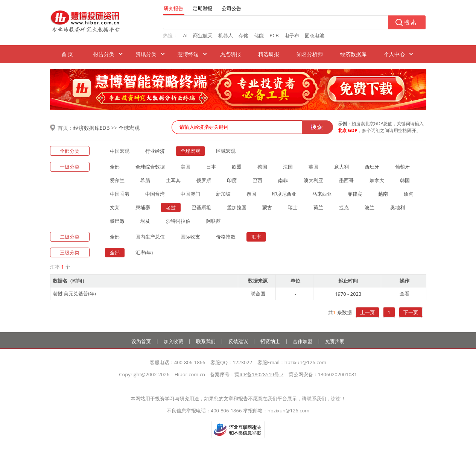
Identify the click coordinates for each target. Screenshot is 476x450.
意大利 (341, 167)
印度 (232, 180)
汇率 (256, 237)
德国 (262, 167)
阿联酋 (214, 221)
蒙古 (267, 207)
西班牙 (372, 167)
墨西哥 (346, 180)
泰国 (251, 194)
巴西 (257, 180)
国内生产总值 (150, 237)
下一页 (411, 312)
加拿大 (377, 180)
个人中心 (394, 54)
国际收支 (190, 237)
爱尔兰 (117, 180)
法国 (288, 167)
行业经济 (155, 151)
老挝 (171, 207)
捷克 (344, 207)
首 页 (67, 54)
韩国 (405, 180)
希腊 (145, 180)
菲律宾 (355, 194)
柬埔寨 (143, 207)
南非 (283, 180)
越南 (383, 194)
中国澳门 (190, 194)
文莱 (115, 207)
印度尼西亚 (284, 194)
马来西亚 (322, 194)
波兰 (370, 207)
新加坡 (223, 194)
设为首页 (141, 341)
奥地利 (398, 207)
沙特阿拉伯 (178, 221)
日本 (211, 167)
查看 (405, 293)
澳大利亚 (313, 180)
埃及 (145, 221)
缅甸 (409, 194)
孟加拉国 (237, 207)
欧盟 (237, 167)
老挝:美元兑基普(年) (74, 293)
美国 (186, 167)
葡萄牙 (402, 167)
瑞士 (293, 207)
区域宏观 (226, 151)
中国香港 (120, 194)
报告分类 (104, 54)
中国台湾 (155, 194)
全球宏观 (129, 128)
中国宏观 (120, 151)
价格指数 (226, 237)
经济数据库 (353, 54)
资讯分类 (146, 54)
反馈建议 (238, 341)
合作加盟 (303, 341)
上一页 (367, 312)
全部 (115, 167)
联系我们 (206, 341)
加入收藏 (173, 341)
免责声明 (335, 341)
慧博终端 (188, 54)
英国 (313, 167)
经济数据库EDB (92, 128)
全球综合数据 (150, 167)
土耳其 (173, 180)
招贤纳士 (270, 341)
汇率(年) (144, 252)
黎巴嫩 (117, 221)
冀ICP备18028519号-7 (259, 374)
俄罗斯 (204, 180)
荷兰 (318, 207)
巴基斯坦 (201, 207)
